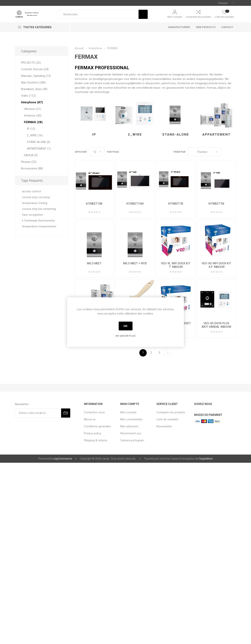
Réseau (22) (29, 162)
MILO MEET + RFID (135, 263)
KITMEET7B (176, 204)
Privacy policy (93, 433)
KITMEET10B (94, 204)
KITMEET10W (135, 204)
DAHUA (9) (31, 155)
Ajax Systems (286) (33, 82)
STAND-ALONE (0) (39, 142)
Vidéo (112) (28, 96)
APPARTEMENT (216, 134)
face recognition (32, 215)
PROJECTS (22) (31, 63)
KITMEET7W (216, 204)
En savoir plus (125, 336)
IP (94, 134)
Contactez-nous (94, 412)
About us (90, 419)
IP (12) (31, 129)
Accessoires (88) (32, 168)
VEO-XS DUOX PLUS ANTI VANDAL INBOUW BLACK (216, 327)
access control (31, 191)
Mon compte (175, 17)
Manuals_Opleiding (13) (36, 76)
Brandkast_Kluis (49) (34, 89)
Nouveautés (164, 426)
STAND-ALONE (176, 134)
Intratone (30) (33, 116)
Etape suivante (168, 353)
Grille (226, 152)
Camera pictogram (132, 440)
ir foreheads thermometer (39, 221)
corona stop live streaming (39, 209)
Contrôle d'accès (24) (35, 69)
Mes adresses (129, 426)
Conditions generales (97, 426)
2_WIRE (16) (35, 135)
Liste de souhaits (167, 419)
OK (126, 326)
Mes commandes (131, 419)
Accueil (79, 48)
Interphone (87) (32, 102)
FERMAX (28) (33, 122)
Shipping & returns (96, 440)
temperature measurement (39, 226)
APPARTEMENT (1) (39, 149)
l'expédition (206, 459)
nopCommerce (63, 459)
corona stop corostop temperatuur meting (36, 200)
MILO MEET (94, 263)
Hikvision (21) (32, 109)
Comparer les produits (198, 17)
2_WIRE (135, 134)
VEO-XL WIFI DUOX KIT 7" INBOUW (176, 265)
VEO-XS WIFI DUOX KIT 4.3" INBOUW (216, 265)
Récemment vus (131, 433)
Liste (233, 152)
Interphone (95, 48)
